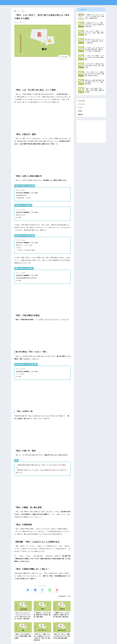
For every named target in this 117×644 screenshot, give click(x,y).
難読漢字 (81, 115)
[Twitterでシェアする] (28, 591)
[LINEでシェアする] (50, 591)
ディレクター (82, 104)
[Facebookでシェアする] (35, 591)
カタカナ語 (81, 101)
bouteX (15, 2)
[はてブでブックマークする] (42, 591)
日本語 (69, 596)
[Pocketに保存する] (57, 591)
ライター (81, 108)
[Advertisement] (42, 72)
